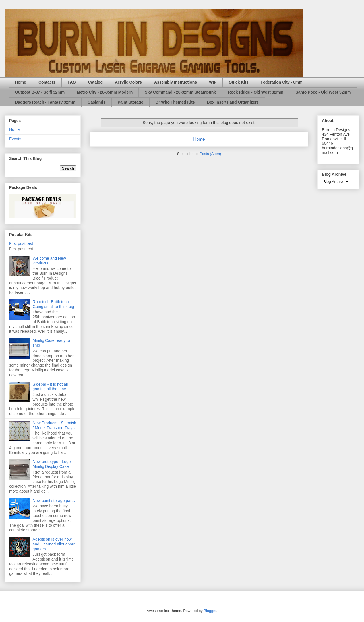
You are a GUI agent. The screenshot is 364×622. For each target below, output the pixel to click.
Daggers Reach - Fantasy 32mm (45, 102)
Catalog (95, 82)
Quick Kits (238, 82)
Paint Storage (131, 102)
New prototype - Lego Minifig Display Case (52, 464)
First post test (21, 243)
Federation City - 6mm (282, 82)
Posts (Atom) (210, 154)
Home (21, 82)
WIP (213, 82)
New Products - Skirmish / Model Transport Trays (54, 425)
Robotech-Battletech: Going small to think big (53, 304)
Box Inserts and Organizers (233, 102)
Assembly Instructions (175, 82)
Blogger (210, 611)
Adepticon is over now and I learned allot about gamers (54, 544)
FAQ (72, 82)
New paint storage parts (54, 501)
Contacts (47, 82)
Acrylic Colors (128, 82)
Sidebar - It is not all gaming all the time (50, 387)
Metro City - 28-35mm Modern (105, 92)
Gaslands (97, 102)
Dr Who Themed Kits (175, 102)
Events (15, 139)
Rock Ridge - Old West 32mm (256, 92)
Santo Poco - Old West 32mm (323, 92)
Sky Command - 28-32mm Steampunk (180, 92)
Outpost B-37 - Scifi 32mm (40, 92)
